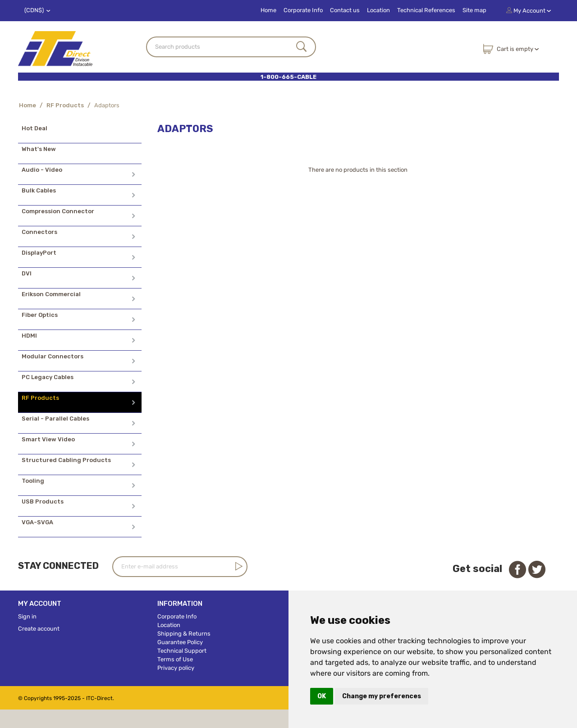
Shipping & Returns (184, 634)
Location (378, 10)
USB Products (43, 501)
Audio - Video (42, 170)
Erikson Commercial (51, 294)
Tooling (33, 481)
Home (268, 10)
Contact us (345, 10)
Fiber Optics (40, 315)
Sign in (27, 616)
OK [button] (322, 696)
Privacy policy (176, 668)
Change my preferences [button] (382, 696)
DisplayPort (39, 253)
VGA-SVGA (37, 522)
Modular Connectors (53, 356)
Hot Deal (34, 128)
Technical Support (182, 651)
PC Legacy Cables (48, 377)
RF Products (65, 105)
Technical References (426, 10)
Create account (39, 629)
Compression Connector (58, 211)
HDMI (29, 336)
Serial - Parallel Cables (55, 419)
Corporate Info (303, 10)
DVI (27, 273)
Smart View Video (48, 439)
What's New (39, 149)
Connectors (39, 232)
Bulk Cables (39, 190)
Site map (474, 10)
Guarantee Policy (180, 642)
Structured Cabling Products (66, 460)
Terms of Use (175, 659)
